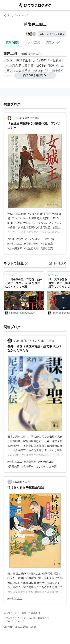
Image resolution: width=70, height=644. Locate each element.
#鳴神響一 (28, 467)
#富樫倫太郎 (46, 462)
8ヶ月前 (35, 118)
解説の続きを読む (35, 75)
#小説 (20, 239)
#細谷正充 (47, 248)
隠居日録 (18, 482)
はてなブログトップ (14, 621)
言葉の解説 (12, 42)
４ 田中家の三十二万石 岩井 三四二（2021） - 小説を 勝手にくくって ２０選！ (24, 283)
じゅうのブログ (21, 118)
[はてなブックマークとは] (26, 263)
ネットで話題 (33, 42)
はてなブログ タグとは (15, 618)
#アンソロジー (34, 239)
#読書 (11, 239)
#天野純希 (13, 467)
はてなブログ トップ (16, 15)
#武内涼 (40, 467)
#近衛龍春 (30, 462)
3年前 (51, 341)
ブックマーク (12, 275)
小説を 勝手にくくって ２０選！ (30, 341)
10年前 (28, 482)
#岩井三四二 (15, 244)
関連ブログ (53, 42)
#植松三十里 (32, 244)
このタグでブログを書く (52, 34)
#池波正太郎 (32, 248)
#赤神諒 (52, 467)
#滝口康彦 (47, 244)
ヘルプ (32, 618)
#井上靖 (49, 239)
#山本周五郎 (15, 248)
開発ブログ (43, 618)
